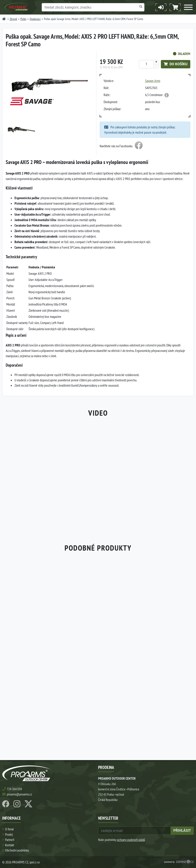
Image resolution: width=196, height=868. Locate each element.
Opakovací (35, 19)
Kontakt (10, 845)
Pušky (23, 19)
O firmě (9, 829)
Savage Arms (153, 81)
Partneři (10, 840)
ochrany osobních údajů (131, 840)
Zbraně (13, 19)
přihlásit (182, 831)
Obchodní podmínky (17, 850)
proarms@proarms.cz (19, 794)
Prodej (9, 834)
